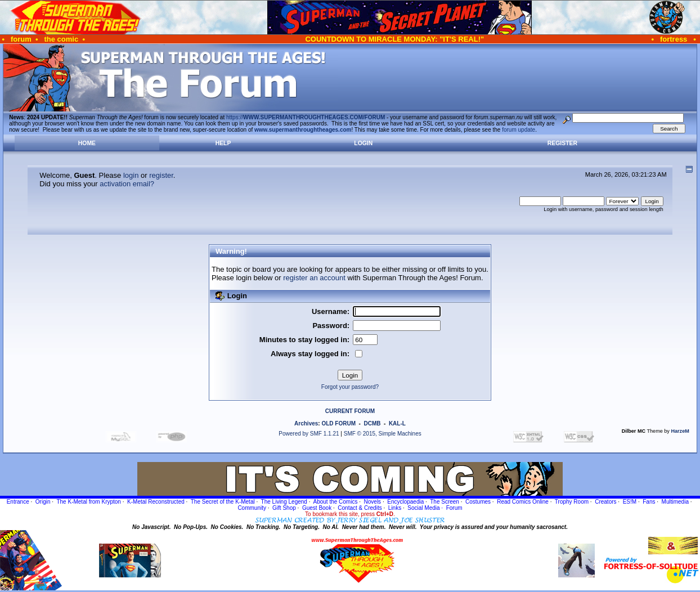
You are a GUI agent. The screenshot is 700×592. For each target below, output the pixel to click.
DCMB (372, 423)
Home (87, 143)
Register (562, 143)
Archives (306, 423)
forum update (519, 130)
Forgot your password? (350, 387)
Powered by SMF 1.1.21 (309, 434)
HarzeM (680, 431)
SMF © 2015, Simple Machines (383, 434)
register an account (314, 278)
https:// (306, 117)
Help (223, 143)
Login (363, 143)
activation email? (127, 184)
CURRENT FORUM (350, 411)
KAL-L (397, 423)
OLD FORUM (338, 423)
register (161, 175)
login (131, 175)
